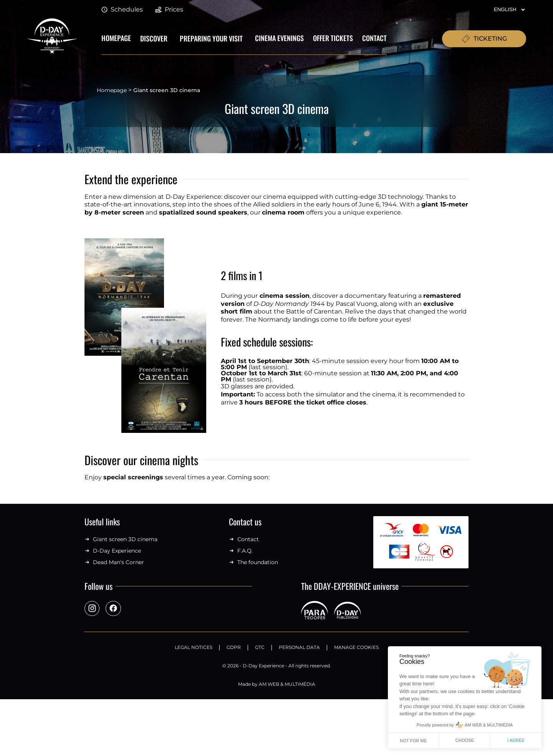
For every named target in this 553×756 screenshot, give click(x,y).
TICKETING (484, 39)
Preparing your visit (211, 38)
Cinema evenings (279, 38)
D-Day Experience (113, 551)
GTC (260, 647)
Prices (169, 10)
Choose (465, 740)
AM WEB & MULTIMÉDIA (287, 684)
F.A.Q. (241, 551)
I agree (516, 740)
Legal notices (194, 647)
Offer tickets (333, 38)
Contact (374, 38)
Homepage (116, 38)
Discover (154, 38)
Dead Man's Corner (114, 562)
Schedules (122, 10)
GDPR (234, 647)
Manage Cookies (356, 647)
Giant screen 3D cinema (121, 539)
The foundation (253, 562)
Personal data (299, 647)
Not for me (413, 741)
